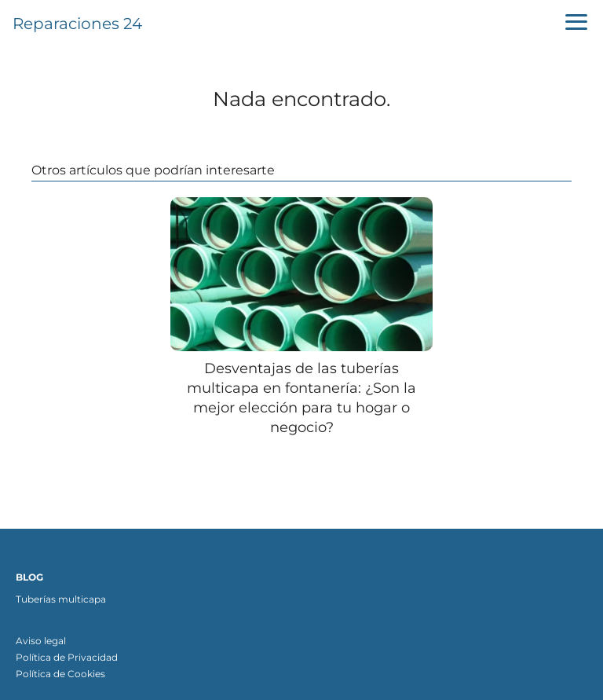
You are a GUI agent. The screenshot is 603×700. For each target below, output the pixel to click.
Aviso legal (41, 641)
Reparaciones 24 (77, 24)
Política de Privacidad (67, 657)
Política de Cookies (60, 674)
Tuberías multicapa (61, 599)
